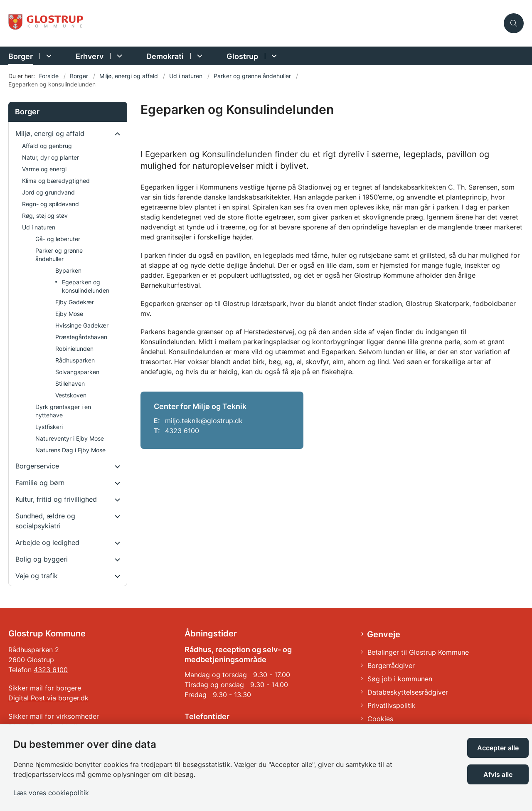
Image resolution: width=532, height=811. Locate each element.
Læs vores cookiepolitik (51, 793)
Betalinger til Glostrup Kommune (418, 652)
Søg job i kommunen (400, 679)
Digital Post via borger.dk (48, 698)
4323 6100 (51, 670)
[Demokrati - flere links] (198, 56)
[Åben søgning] (514, 23)
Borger (21, 56)
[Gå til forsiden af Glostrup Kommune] (254, 23)
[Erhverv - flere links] (118, 56)
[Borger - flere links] (48, 56)
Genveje (384, 634)
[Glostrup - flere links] (273, 56)
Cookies (380, 719)
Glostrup (242, 56)
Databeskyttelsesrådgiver (408, 692)
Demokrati (165, 56)
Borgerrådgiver (391, 666)
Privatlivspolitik (392, 705)
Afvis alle (498, 774)
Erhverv (90, 56)
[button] (115, 134)
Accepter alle (498, 748)
